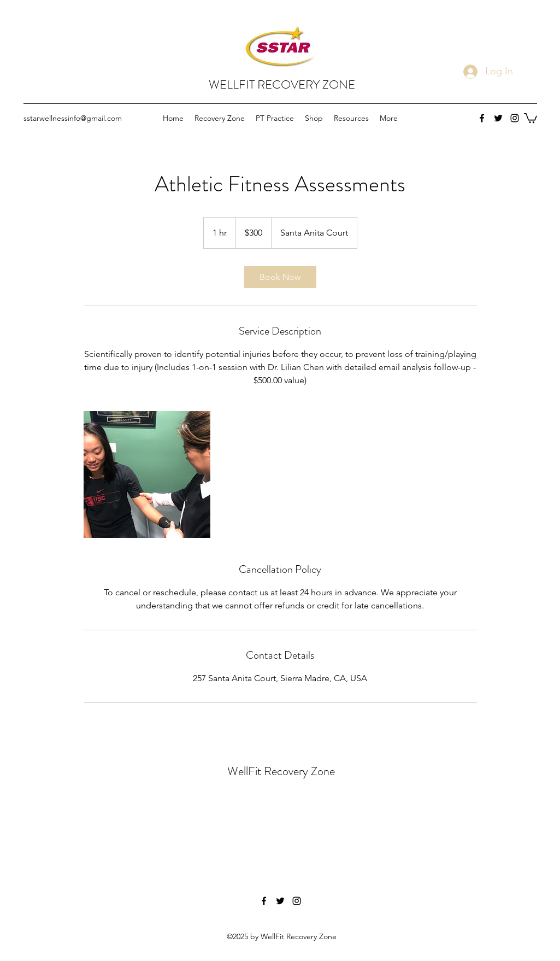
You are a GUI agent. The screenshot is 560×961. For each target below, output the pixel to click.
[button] (530, 118)
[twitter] (498, 118)
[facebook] (482, 118)
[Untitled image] (147, 474)
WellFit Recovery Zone (281, 771)
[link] (280, 277)
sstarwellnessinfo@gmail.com (73, 118)
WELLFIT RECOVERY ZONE (282, 84)
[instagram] (515, 118)
